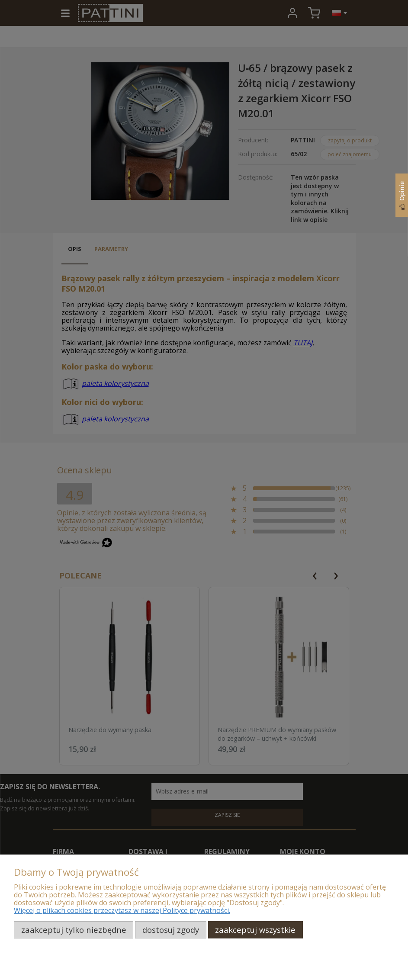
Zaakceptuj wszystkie (255, 930)
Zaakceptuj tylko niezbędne (74, 930)
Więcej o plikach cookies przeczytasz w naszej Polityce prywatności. (122, 910)
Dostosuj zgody (171, 930)
